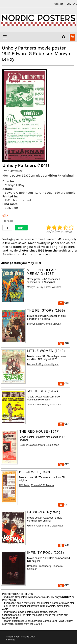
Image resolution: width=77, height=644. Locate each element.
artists (52, 606)
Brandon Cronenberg (39, 566)
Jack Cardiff (34, 405)
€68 (64, 303)
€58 (64, 383)
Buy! (21, 228)
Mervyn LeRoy (14, 185)
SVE (75, 4)
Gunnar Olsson (36, 526)
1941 (8, 200)
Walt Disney (66, 621)
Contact (59, 4)
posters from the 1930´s (28, 624)
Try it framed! (22, 200)
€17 (64, 424)
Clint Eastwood (33, 621)
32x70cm (11, 208)
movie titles (63, 606)
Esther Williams (53, 287)
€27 (64, 505)
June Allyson (51, 364)
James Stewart (53, 324)
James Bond (50, 621)
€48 (64, 343)
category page (10, 618)
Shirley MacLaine (51, 405)
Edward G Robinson (19, 193)
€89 (64, 545)
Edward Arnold (65, 193)
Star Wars (8, 624)
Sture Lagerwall (54, 526)
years (5, 609)
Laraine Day (44, 193)
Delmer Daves (27, 445)
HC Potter (25, 485)
